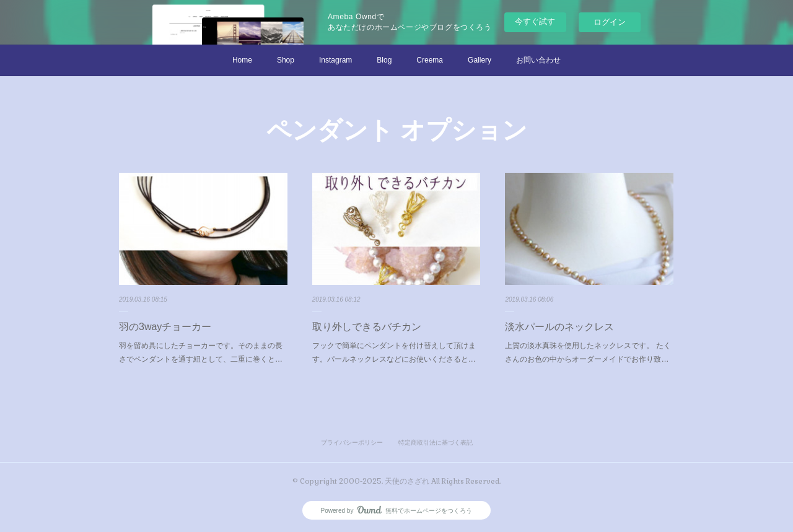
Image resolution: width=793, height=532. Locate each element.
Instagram (335, 60)
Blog (384, 60)
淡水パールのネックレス (559, 327)
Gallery (480, 60)
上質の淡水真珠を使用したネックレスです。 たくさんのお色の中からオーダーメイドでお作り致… (588, 352)
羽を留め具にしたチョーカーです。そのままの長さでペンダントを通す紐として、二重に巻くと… (201, 352)
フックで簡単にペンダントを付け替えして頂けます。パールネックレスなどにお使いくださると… (394, 352)
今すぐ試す (535, 21)
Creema (430, 60)
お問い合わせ (538, 60)
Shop (286, 60)
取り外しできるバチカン (367, 327)
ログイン (610, 22)
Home (242, 60)
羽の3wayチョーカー (165, 327)
